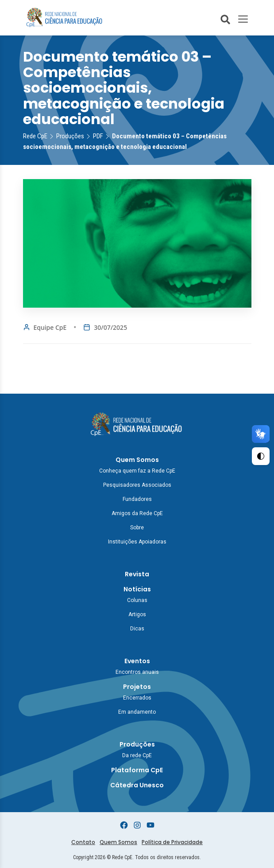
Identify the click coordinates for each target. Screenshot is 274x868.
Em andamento (137, 712)
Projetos (137, 687)
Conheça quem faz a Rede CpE (137, 471)
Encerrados (137, 698)
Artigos (137, 614)
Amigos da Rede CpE (137, 513)
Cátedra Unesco (137, 785)
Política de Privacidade (172, 842)
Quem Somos (137, 460)
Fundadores (137, 499)
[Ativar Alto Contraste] (261, 456)
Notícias (137, 589)
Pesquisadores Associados (137, 485)
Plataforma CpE (137, 770)
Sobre (137, 528)
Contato (83, 842)
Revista (137, 574)
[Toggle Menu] (243, 19)
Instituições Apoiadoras (137, 542)
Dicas (137, 629)
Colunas (137, 600)
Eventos (137, 661)
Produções (137, 744)
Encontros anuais (137, 672)
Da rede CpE (137, 755)
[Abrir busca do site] (225, 19)
